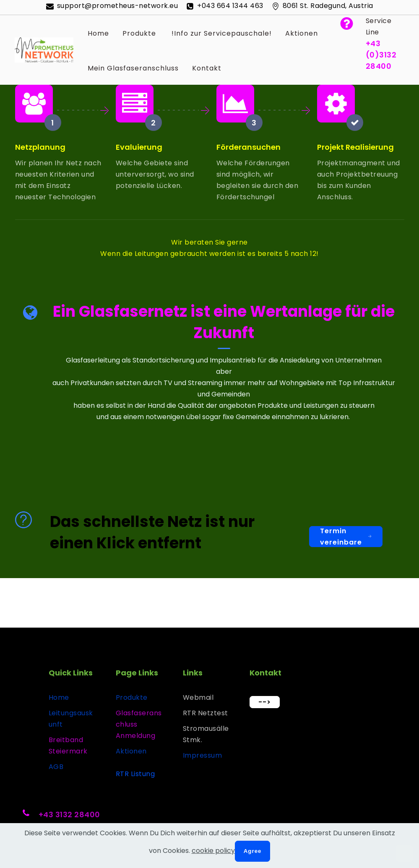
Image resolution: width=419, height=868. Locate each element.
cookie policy (213, 851)
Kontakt (207, 68)
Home (98, 33)
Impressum (203, 755)
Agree (253, 851)
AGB (56, 767)
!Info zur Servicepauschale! (221, 33)
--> (265, 702)
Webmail (198, 697)
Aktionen (302, 33)
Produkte (139, 33)
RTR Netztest (206, 713)
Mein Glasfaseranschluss (133, 68)
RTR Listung (135, 774)
